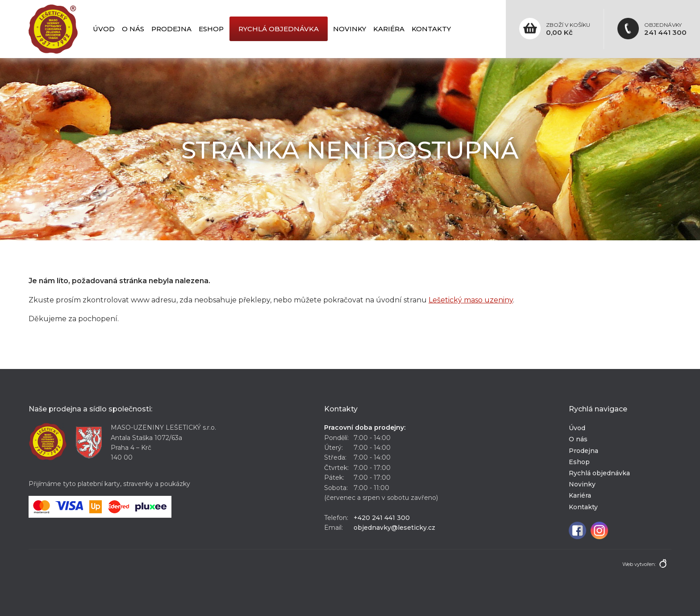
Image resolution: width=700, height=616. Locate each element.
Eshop (211, 29)
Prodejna (171, 29)
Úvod (104, 29)
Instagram (599, 530)
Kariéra (389, 29)
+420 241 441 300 (382, 518)
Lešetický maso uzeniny (471, 300)
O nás (133, 29)
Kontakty (431, 29)
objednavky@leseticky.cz (394, 528)
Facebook (577, 530)
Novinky (350, 29)
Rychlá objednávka (279, 29)
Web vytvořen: (639, 564)
